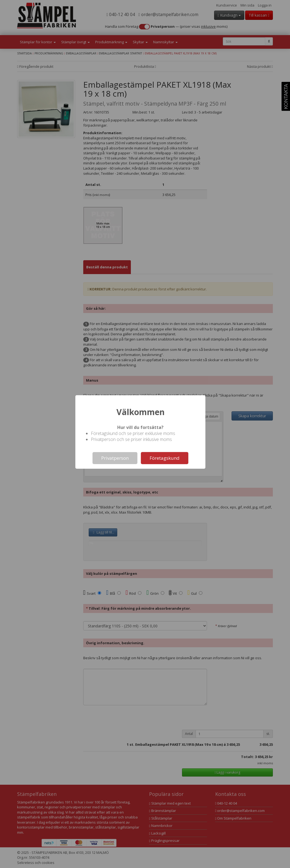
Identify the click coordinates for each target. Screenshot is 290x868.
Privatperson (115, 458)
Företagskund (165, 458)
